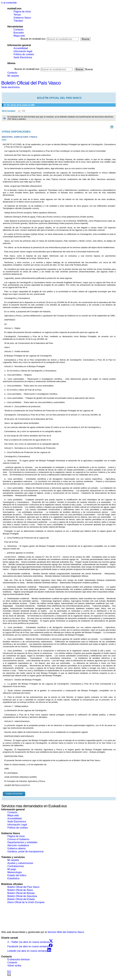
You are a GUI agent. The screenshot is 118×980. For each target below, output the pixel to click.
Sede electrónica (10, 87)
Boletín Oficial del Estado (21, 899)
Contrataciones (16, 866)
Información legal (23, 51)
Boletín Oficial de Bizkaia (21, 893)
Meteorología (15, 872)
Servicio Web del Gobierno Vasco (66, 932)
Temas (17, 15)
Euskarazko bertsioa (19, 959)
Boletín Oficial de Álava (20, 890)
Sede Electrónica (23, 57)
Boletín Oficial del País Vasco (31, 83)
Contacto (18, 30)
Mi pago (12, 869)
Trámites (18, 21)
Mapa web (19, 36)
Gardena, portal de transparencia (25, 851)
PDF (24, 111)
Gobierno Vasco (22, 18)
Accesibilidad (21, 48)
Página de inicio (22, 12)
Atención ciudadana (18, 845)
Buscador (19, 33)
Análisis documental (14, 794)
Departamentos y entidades (22, 842)
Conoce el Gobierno (18, 839)
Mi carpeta (13, 76)
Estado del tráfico (17, 875)
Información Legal (17, 825)
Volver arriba (14, 966)
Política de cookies (24, 54)
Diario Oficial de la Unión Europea (26, 902)
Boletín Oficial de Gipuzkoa (22, 896)
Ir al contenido (9, 3)
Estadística (13, 878)
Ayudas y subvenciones (20, 863)
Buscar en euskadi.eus (33, 39)
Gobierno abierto (17, 848)
